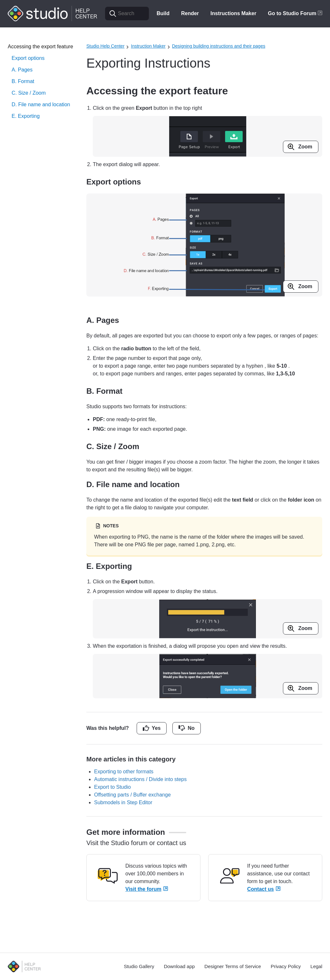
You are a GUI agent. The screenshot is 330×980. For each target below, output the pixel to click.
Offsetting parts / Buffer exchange (132, 795)
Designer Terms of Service (233, 966)
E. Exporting (26, 116)
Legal (316, 966)
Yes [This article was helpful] (156, 728)
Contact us (264, 889)
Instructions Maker (233, 13)
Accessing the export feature (40, 47)
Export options (28, 58)
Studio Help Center (105, 46)
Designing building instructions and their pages (219, 46)
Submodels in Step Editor (123, 802)
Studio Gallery (139, 966)
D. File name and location (41, 104)
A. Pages (22, 70)
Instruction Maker (148, 46)
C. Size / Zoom (29, 93)
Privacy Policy (286, 966)
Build (163, 13)
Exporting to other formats (124, 772)
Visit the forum (147, 889)
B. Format (23, 81)
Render (190, 13)
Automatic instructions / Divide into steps (140, 779)
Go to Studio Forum (295, 13)
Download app (179, 966)
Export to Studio (112, 787)
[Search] (127, 14)
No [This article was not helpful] (191, 728)
